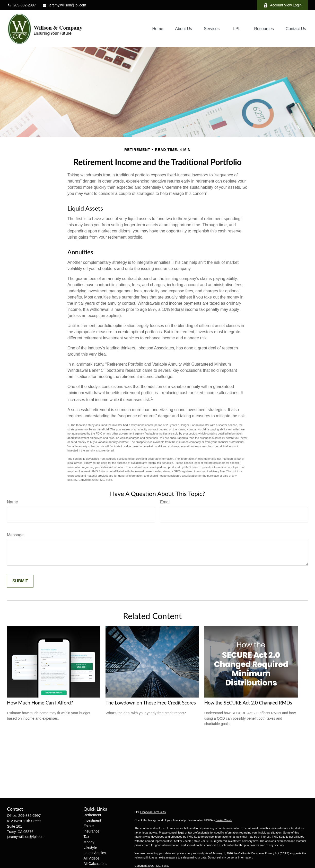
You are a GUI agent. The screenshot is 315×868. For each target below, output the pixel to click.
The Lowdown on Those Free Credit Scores (151, 703)
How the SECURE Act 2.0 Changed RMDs (248, 703)
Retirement (92, 815)
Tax (86, 837)
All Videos (92, 858)
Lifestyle (90, 847)
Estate (89, 826)
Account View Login (283, 5)
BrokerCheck (224, 820)
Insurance (91, 831)
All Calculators (95, 864)
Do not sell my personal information (230, 857)
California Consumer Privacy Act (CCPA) (264, 853)
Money (89, 842)
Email (165, 502)
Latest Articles (95, 853)
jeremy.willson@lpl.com (64, 5)
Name (12, 502)
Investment (92, 820)
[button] (158, 29)
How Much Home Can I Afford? (40, 703)
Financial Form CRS (153, 812)
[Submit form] (20, 581)
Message (15, 535)
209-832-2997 (21, 5)
